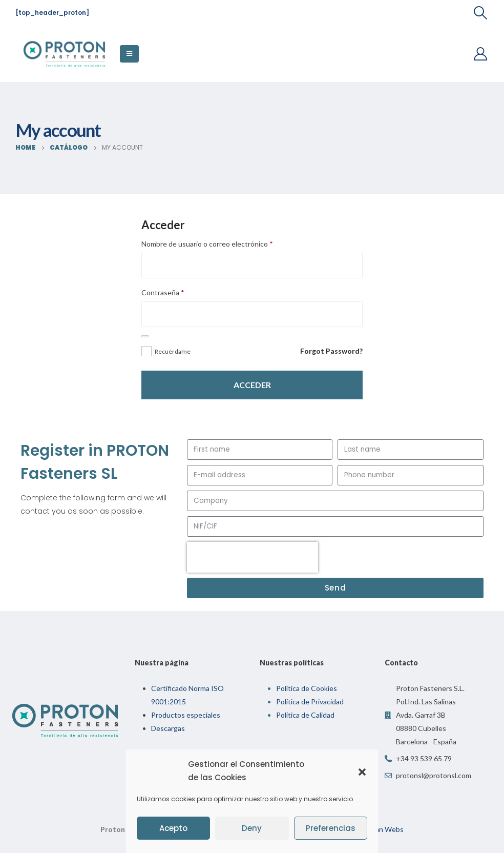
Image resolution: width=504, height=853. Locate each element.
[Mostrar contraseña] (145, 336)
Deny (252, 828)
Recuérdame (173, 351)
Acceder (252, 385)
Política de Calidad (305, 715)
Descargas (168, 728)
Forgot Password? (331, 351)
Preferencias (331, 828)
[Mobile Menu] (129, 54)
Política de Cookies (307, 688)
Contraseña (163, 292)
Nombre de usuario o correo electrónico (207, 244)
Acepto (173, 828)
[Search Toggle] (481, 13)
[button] (362, 771)
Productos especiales (186, 715)
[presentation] (253, 557)
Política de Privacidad (310, 702)
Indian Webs (383, 829)
